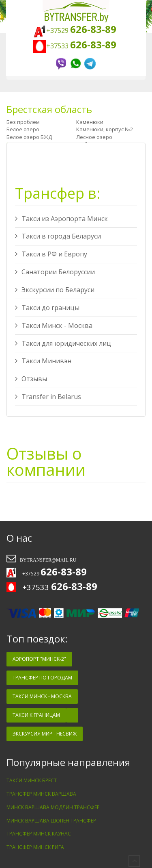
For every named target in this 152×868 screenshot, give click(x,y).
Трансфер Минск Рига (35, 847)
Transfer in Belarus (48, 397)
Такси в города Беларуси (58, 236)
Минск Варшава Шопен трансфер (51, 821)
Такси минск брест (32, 780)
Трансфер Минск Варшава (41, 794)
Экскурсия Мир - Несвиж (45, 734)
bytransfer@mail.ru (47, 560)
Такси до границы (47, 308)
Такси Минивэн (43, 361)
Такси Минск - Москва (54, 325)
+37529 (75, 30)
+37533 (76, 46)
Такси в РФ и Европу (51, 254)
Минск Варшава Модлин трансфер (53, 807)
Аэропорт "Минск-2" (39, 659)
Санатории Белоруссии (55, 272)
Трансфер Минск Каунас (39, 834)
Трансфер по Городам (42, 678)
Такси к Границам (36, 715)
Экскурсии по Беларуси (55, 290)
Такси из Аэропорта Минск (61, 219)
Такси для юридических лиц (63, 343)
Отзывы (31, 379)
